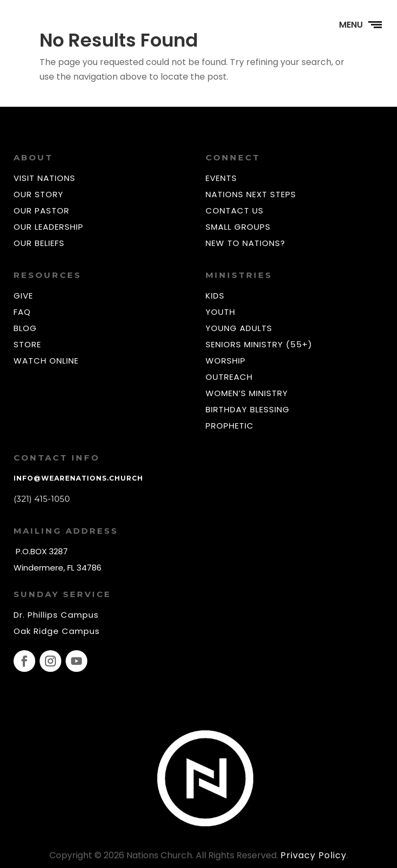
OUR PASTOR (41, 210)
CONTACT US (235, 210)
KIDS (215, 296)
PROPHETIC (230, 426)
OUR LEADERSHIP (49, 227)
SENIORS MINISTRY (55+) (259, 344)
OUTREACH (229, 377)
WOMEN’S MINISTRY (247, 393)
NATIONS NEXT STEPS (251, 194)
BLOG (25, 328)
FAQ (22, 312)
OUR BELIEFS (39, 243)
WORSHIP (226, 361)
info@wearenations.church (78, 478)
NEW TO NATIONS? (245, 243)
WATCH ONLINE (46, 361)
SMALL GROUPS (238, 227)
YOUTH (220, 312)
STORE (27, 344)
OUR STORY (39, 194)
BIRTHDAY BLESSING (248, 409)
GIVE (23, 296)
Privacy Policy (313, 855)
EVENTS (221, 178)
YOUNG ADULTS (239, 328)
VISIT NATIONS (44, 178)
